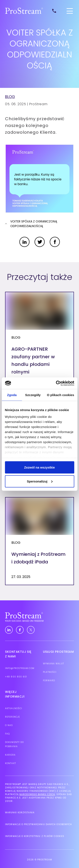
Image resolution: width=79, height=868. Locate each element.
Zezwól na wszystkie (40, 467)
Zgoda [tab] (12, 395)
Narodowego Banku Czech (37, 794)
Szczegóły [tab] (33, 395)
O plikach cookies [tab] (61, 395)
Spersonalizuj (40, 481)
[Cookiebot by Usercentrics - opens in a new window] (56, 383)
